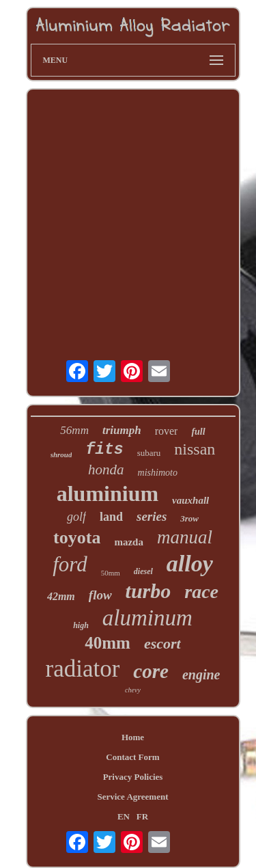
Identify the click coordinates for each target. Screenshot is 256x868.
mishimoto (158, 473)
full (198, 432)
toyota (77, 538)
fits (104, 450)
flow (100, 595)
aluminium (108, 493)
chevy (133, 690)
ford (70, 564)
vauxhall (190, 500)
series (152, 516)
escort (162, 643)
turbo (148, 591)
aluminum (147, 618)
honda (106, 470)
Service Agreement (132, 797)
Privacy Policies (133, 777)
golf (76, 517)
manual (185, 537)
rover (167, 431)
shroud (61, 455)
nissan (195, 449)
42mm (61, 596)
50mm (111, 573)
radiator (83, 669)
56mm (74, 430)
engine (201, 675)
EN (124, 816)
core (151, 671)
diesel (143, 571)
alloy (190, 564)
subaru (149, 453)
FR (142, 816)
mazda (129, 542)
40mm (108, 643)
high (81, 625)
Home (133, 737)
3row (189, 518)
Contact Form (132, 757)
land (111, 517)
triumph (122, 430)
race (201, 592)
